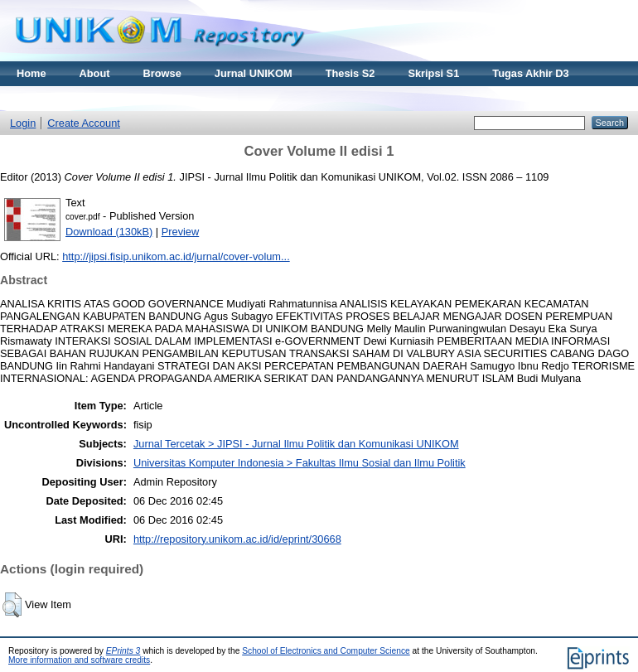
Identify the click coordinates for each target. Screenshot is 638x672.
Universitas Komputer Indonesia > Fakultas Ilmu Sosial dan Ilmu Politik (300, 463)
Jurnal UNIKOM (254, 73)
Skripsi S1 (433, 73)
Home (31, 73)
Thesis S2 (350, 73)
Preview (181, 232)
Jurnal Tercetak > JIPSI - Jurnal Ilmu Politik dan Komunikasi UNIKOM (296, 444)
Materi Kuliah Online (68, 98)
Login (23, 123)
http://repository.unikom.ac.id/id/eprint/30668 (237, 539)
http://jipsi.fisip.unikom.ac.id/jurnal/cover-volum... (176, 256)
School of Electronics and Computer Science (326, 651)
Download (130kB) (109, 232)
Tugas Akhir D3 (530, 73)
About (95, 73)
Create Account (84, 123)
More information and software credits (79, 660)
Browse (162, 73)
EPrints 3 (123, 651)
